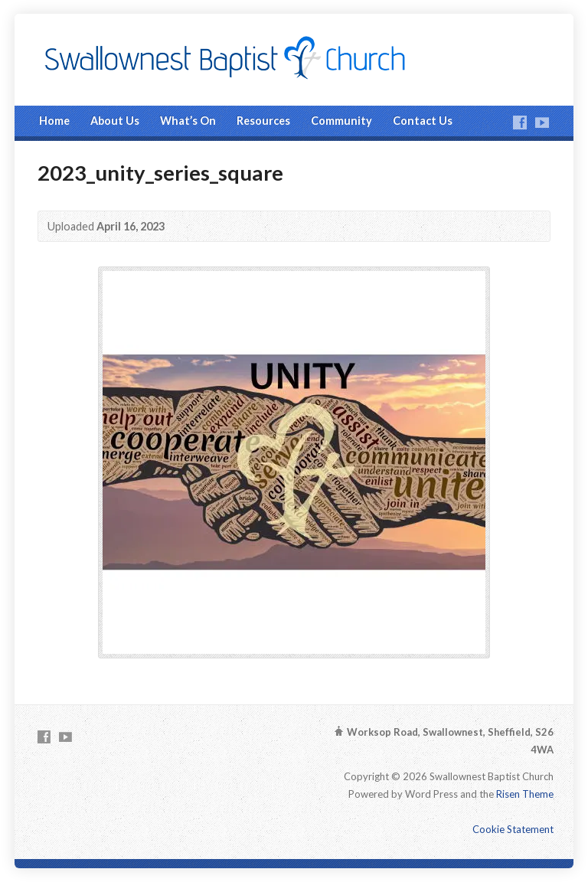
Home (54, 121)
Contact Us (423, 121)
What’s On (188, 121)
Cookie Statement (513, 829)
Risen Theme (525, 794)
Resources (263, 121)
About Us (115, 121)
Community (341, 121)
